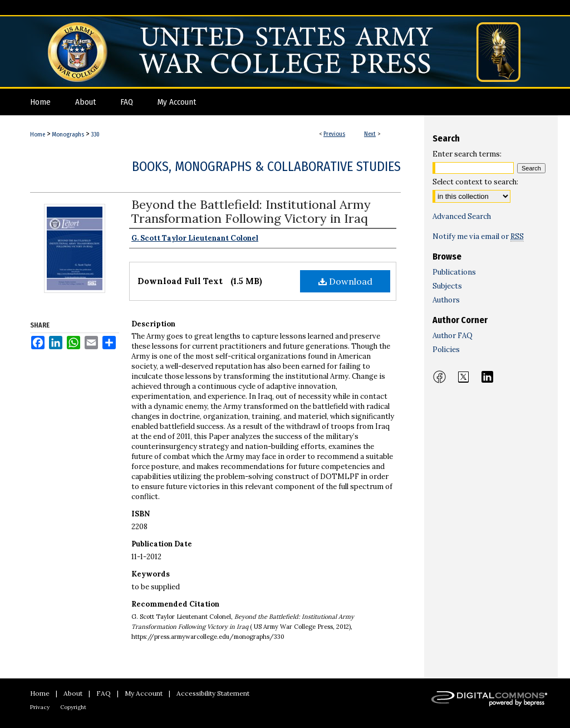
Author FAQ (453, 336)
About (73, 693)
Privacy (40, 707)
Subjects (447, 286)
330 (95, 135)
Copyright (73, 707)
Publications (454, 272)
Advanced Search (462, 216)
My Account (144, 693)
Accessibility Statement (213, 693)
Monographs (68, 135)
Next (370, 134)
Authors (446, 300)
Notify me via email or (478, 236)
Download (345, 281)
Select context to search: (475, 182)
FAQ (104, 693)
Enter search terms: (467, 154)
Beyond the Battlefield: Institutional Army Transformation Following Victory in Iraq (251, 211)
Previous (334, 134)
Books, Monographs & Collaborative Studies (266, 167)
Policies (446, 350)
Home (38, 135)
